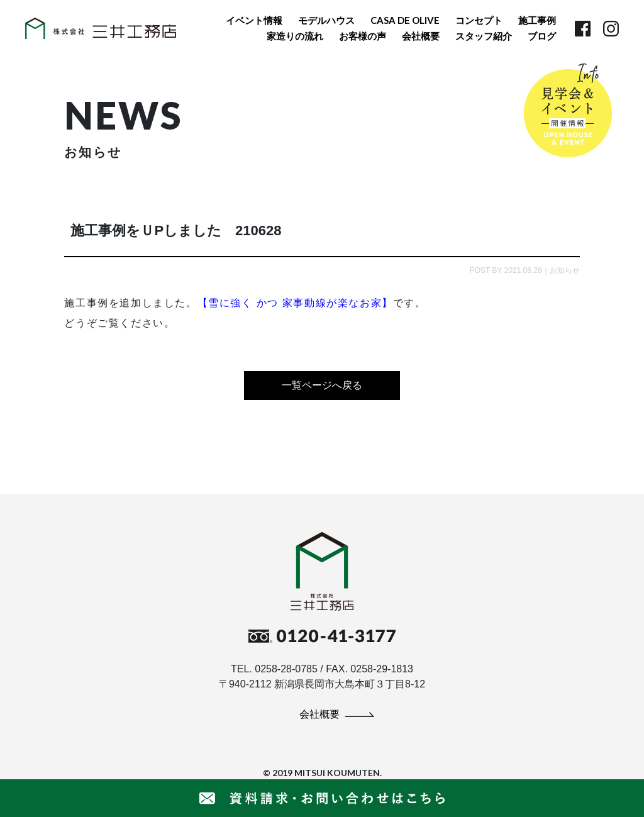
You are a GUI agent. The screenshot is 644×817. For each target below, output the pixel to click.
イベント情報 (254, 20)
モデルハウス (326, 20)
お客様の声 (363, 36)
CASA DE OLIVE (405, 20)
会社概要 (421, 36)
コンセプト (479, 20)
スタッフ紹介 (484, 36)
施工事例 (537, 20)
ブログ (542, 36)
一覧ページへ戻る (322, 385)
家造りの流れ (295, 36)
